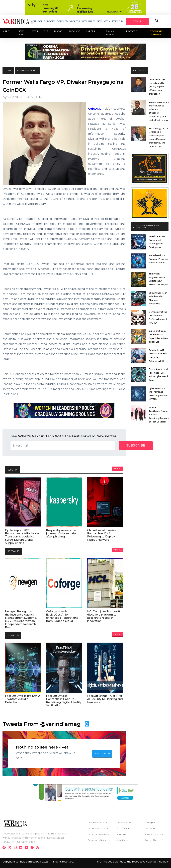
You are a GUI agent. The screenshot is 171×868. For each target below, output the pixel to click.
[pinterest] (33, 848)
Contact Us (150, 840)
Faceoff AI (132, 33)
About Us (121, 834)
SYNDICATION (50, 21)
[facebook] (5, 848)
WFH (35, 31)
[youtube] (27, 848)
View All (118, 469)
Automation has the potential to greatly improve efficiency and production (157, 87)
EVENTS (60, 21)
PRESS (99, 21)
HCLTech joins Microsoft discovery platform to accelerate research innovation (104, 616)
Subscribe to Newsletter (99, 840)
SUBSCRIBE (138, 21)
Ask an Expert (110, 33)
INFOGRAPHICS (89, 21)
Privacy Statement (154, 834)
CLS (46, 31)
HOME (8, 70)
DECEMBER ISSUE (73, 21)
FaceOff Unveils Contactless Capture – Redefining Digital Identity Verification (64, 701)
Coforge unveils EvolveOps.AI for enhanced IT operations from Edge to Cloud (62, 616)
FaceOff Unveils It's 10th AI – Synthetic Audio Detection (23, 699)
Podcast (74, 31)
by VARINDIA (13, 97)
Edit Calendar (123, 828)
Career (91, 31)
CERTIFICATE (37, 21)
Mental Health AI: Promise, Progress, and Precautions (159, 259)
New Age (21, 33)
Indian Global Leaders (98, 834)
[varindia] (38, 848)
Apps (6, 31)
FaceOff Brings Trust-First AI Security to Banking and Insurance (105, 699)
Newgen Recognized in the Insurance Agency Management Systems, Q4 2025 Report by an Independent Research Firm (21, 619)
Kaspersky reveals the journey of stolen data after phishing (61, 533)
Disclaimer (150, 828)
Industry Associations (98, 828)
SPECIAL (107, 21)
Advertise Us (122, 840)
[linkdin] (22, 848)
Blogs (58, 31)
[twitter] (11, 848)
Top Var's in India (125, 823)
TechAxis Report (156, 33)
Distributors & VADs (98, 823)
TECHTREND (117, 21)
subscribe (136, 446)
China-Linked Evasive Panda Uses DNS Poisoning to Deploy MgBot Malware (102, 535)
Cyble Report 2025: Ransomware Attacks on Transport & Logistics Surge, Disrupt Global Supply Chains (22, 537)
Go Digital (150, 823)
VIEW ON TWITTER (104, 754)
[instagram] (16, 848)
